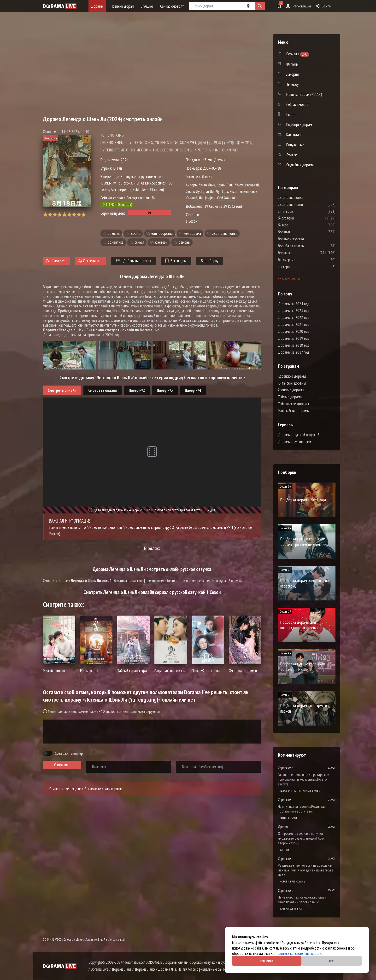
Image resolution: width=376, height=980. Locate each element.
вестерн (298, 267)
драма (135, 233)
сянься (139, 242)
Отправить (62, 765)
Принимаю (267, 961)
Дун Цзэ (222, 191)
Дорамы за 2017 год (294, 352)
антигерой (300, 211)
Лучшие (147, 6)
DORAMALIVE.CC (52, 940)
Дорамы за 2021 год (294, 324)
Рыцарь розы (288, 818)
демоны (184, 242)
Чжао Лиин (207, 185)
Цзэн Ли (208, 191)
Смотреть (56, 261)
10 (88, 215)
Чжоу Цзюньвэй (247, 185)
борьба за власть (305, 246)
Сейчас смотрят (172, 6)
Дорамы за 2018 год (294, 345)
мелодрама (192, 233)
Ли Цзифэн (207, 198)
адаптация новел (225, 233)
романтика (116, 242)
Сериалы (69, 940)
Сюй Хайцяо (226, 198)
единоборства (162, 233)
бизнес (297, 225)
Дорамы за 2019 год (294, 338)
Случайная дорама (300, 165)
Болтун (284, 850)
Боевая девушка (291, 908)
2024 (124, 160)
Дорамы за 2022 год (294, 317)
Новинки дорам (122, 6)
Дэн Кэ (207, 176)
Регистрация (299, 6)
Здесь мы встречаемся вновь (300, 791)
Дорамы (97, 6)
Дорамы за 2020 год (294, 331)
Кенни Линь (225, 185)
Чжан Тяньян (239, 191)
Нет (331, 961)
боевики (114, 233)
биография (300, 218)
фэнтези (161, 242)
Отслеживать (90, 261)
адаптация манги (305, 204)
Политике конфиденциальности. (299, 953)
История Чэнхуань (292, 881)
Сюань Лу (193, 191)
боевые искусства (305, 239)
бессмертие (301, 260)
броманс (299, 253)
